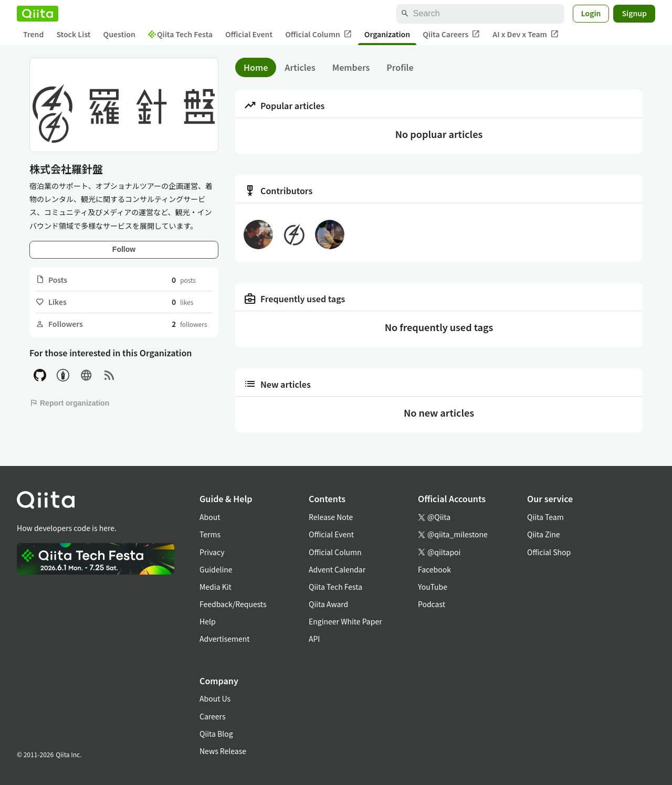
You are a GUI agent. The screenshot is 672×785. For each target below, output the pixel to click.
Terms (210, 534)
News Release (223, 751)
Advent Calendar (337, 569)
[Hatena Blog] (63, 375)
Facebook (434, 569)
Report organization (69, 403)
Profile (400, 67)
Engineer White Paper (345, 621)
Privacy (212, 552)
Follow (124, 249)
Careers (212, 716)
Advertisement (225, 639)
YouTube (433, 587)
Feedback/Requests (233, 604)
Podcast (432, 604)
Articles (300, 67)
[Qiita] (38, 14)
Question (119, 34)
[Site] (86, 375)
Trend (33, 34)
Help (208, 621)
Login (591, 13)
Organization (387, 34)
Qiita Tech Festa (180, 34)
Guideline (216, 569)
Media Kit (216, 587)
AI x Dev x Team (526, 34)
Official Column (318, 34)
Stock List (73, 34)
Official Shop (549, 552)
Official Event (249, 34)
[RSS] (109, 375)
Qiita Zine (544, 534)
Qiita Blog (216, 734)
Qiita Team (545, 517)
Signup (634, 13)
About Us (215, 698)
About (210, 517)
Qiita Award (328, 604)
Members (351, 67)
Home (256, 67)
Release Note (331, 517)
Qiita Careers (451, 34)
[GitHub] (40, 375)
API (314, 639)
